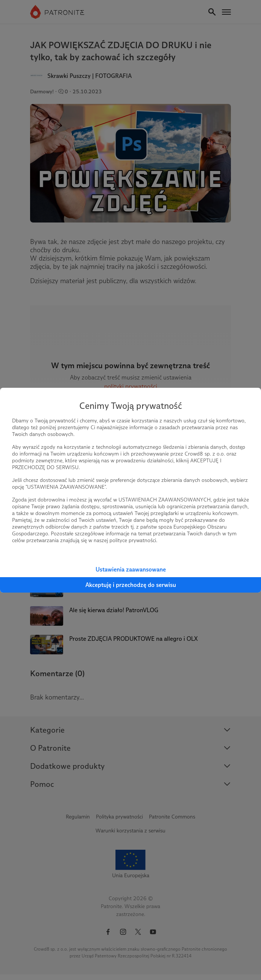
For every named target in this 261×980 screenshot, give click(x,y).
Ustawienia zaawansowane (131, 569)
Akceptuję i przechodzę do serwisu (131, 585)
